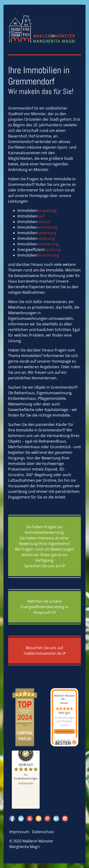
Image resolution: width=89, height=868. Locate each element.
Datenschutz (43, 832)
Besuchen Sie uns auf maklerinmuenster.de (43, 651)
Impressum (19, 832)
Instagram (65, 818)
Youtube (30, 818)
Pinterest (47, 818)
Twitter (21, 818)
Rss (39, 818)
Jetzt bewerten (64, 731)
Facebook (12, 818)
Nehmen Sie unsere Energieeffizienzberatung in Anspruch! (44, 607)
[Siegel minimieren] (37, 753)
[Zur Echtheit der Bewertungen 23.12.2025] (26, 783)
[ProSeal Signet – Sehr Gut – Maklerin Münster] (26, 763)
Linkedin (56, 818)
